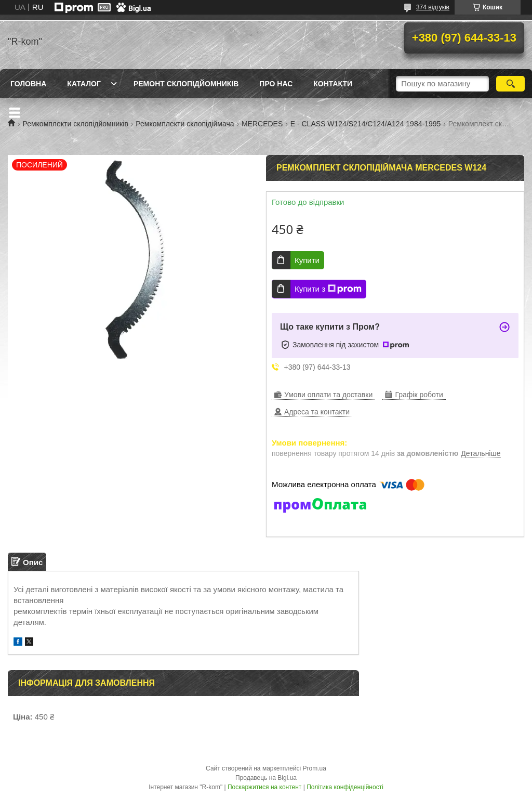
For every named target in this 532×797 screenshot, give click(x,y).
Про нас (276, 84)
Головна (28, 84)
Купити (307, 260)
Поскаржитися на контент (264, 787)
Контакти (333, 84)
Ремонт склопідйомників (186, 84)
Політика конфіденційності (345, 787)
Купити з (328, 289)
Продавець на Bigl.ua (266, 778)
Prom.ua (315, 768)
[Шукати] (510, 84)
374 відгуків (433, 7)
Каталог (84, 84)
